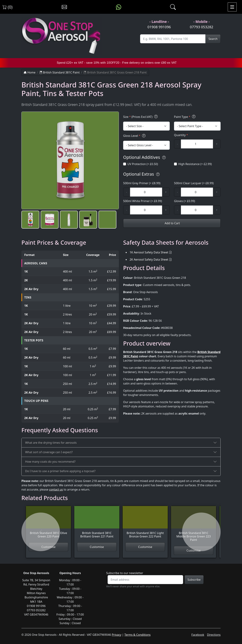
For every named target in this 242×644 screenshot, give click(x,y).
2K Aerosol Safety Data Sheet (149, 259)
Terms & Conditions (138, 635)
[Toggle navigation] (232, 7)
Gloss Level (135, 136)
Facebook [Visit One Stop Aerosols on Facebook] (198, 635)
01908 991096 (159, 27)
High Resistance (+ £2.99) (195, 164)
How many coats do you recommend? (50, 462)
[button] (30, 220)
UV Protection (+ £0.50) (143, 164)
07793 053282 (202, 27)
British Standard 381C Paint (60, 72)
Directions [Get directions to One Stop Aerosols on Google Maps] (214, 635)
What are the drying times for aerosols (51, 443)
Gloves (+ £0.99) (185, 201)
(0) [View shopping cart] (7, 7)
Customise (97, 547)
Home (30, 72)
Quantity (181, 135)
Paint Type (185, 117)
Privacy (116, 635)
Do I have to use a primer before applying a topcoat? (60, 471)
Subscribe (194, 580)
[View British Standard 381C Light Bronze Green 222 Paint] (145, 524)
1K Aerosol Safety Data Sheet (149, 252)
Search (213, 39)
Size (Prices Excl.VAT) (141, 117)
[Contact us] (64, 7)
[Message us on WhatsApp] (119, 7)
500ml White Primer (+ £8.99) (143, 201)
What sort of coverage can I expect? (49, 452)
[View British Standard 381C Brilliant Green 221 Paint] (97, 524)
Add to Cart (172, 223)
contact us (56, 489)
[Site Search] (173, 39)
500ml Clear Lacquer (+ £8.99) (194, 183)
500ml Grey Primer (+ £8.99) (142, 183)
